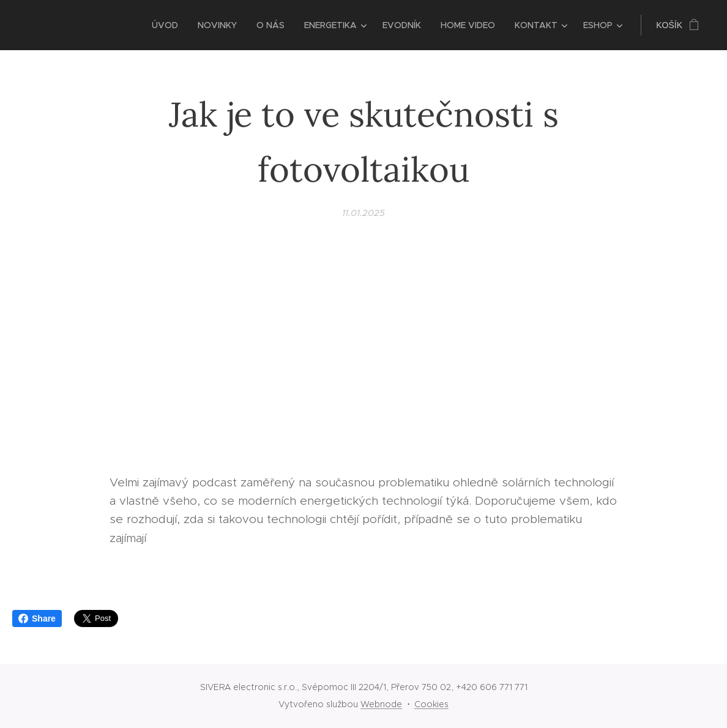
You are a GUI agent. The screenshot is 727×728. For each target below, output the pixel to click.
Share (37, 618)
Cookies (431, 704)
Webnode (381, 704)
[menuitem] (168, 25)
